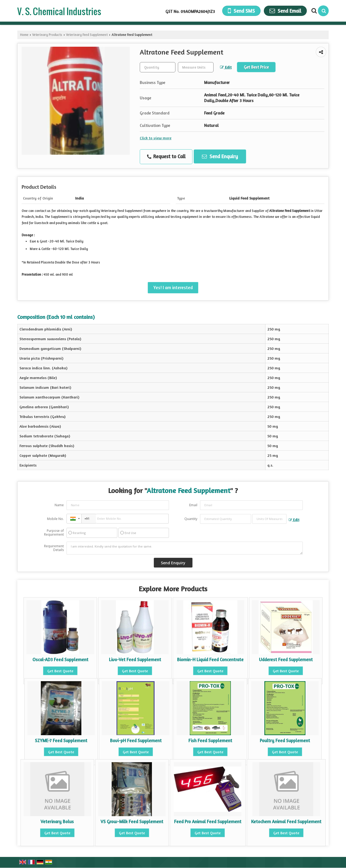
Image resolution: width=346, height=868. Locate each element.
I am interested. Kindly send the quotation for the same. (185, 548)
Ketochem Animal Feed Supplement (286, 822)
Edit (226, 67)
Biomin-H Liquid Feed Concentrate (210, 660)
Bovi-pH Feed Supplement (136, 741)
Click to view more (156, 138)
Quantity (191, 519)
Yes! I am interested (173, 288)
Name (59, 505)
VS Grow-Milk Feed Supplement (132, 822)
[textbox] (196, 67)
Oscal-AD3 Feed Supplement (60, 660)
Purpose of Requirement (54, 533)
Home (24, 35)
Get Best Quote (60, 671)
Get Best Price (256, 67)
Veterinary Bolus (57, 822)
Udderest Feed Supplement (286, 660)
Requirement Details (54, 548)
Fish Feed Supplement (210, 741)
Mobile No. (55, 519)
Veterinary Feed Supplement (87, 35)
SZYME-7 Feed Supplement (61, 741)
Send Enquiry (220, 156)
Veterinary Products (47, 35)
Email (193, 505)
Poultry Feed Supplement (285, 741)
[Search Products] (313, 11)
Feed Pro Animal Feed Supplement (208, 822)
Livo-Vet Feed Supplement (135, 660)
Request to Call (166, 157)
